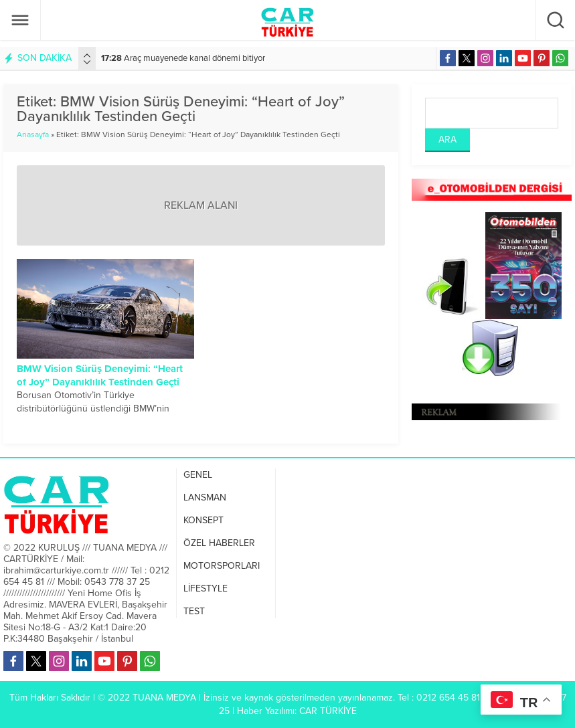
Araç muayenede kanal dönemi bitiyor (183, 58)
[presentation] (87, 56)
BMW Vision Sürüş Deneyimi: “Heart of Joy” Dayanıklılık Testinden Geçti (100, 375)
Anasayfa (33, 134)
